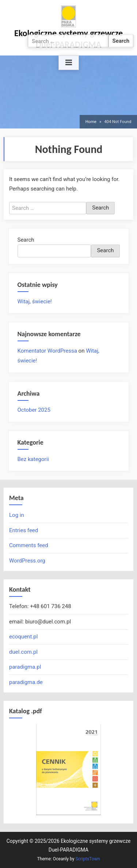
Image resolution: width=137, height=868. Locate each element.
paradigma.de (26, 682)
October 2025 (34, 410)
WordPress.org (27, 561)
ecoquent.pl (23, 637)
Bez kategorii (33, 459)
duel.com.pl (23, 652)
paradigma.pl (25, 667)
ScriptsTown (87, 859)
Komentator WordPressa (47, 351)
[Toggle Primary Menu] (69, 63)
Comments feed (29, 545)
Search (26, 240)
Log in (17, 515)
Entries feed (24, 530)
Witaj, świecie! (35, 302)
